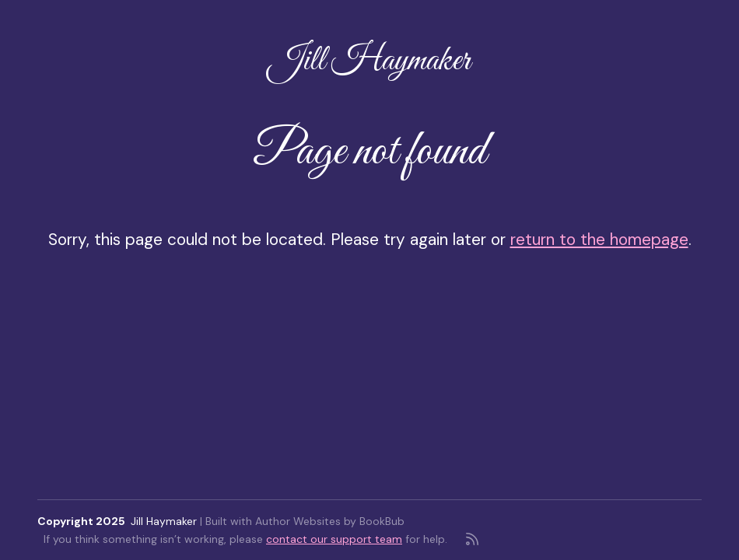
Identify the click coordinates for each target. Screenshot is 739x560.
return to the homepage (599, 239)
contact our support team (334, 539)
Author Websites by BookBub (330, 521)
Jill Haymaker (369, 61)
